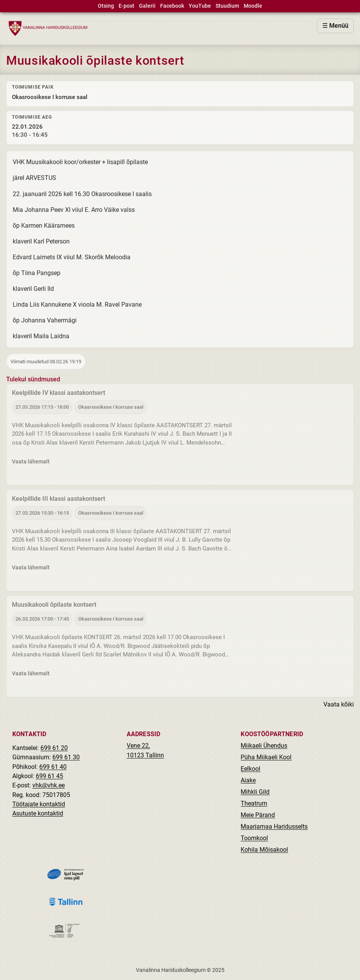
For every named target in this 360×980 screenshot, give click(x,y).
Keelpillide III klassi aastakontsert (59, 499)
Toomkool (254, 838)
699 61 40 (53, 767)
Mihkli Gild (255, 792)
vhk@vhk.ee (49, 785)
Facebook (172, 6)
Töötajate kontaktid (39, 804)
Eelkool (250, 769)
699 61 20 (54, 748)
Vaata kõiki (339, 705)
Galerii (147, 6)
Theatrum (254, 803)
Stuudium (227, 6)
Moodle (253, 6)
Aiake (248, 780)
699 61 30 (66, 757)
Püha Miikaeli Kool (266, 757)
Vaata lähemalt (31, 462)
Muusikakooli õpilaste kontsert (54, 605)
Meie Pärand (258, 815)
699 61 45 (49, 776)
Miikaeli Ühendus (264, 746)
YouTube (200, 6)
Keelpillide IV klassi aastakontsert (59, 393)
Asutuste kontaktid (38, 813)
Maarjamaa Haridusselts (274, 826)
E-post (126, 6)
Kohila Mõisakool (264, 850)
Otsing (106, 6)
